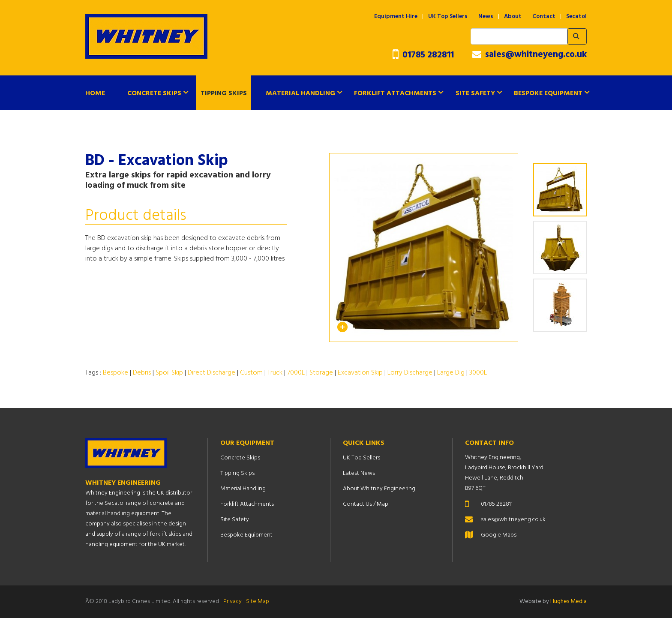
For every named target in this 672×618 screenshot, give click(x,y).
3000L (478, 373)
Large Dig (451, 373)
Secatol (576, 17)
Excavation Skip (360, 373)
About (513, 17)
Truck (275, 373)
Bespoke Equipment (548, 93)
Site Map (258, 601)
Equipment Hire (396, 17)
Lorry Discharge (410, 373)
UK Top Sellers (448, 17)
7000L (296, 373)
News (486, 17)
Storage (321, 373)
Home (95, 93)
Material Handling (300, 93)
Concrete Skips (154, 93)
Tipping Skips (224, 93)
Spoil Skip (169, 373)
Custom (251, 373)
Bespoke (115, 373)
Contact (544, 17)
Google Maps (499, 535)
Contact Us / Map (366, 504)
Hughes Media (568, 601)
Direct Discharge (211, 373)
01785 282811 (423, 55)
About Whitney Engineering (379, 489)
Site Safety (475, 93)
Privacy (232, 601)
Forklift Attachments (395, 93)
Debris (142, 373)
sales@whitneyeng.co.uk (529, 55)
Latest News (359, 473)
